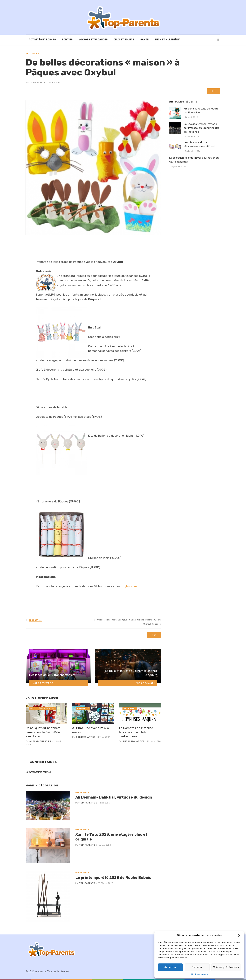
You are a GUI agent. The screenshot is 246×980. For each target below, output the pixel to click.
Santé (144, 40)
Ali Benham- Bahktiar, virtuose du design (114, 797)
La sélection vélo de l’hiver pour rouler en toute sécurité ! (194, 160)
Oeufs (158, 620)
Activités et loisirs (42, 40)
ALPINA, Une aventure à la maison (91, 730)
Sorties (67, 40)
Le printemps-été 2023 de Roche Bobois (113, 878)
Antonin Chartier (40, 741)
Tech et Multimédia (168, 40)
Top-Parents (37, 83)
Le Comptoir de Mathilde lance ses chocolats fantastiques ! (136, 732)
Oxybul (147, 624)
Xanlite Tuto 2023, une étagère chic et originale (111, 837)
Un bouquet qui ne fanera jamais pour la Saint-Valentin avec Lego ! (45, 732)
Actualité (83, 708)
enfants (117, 620)
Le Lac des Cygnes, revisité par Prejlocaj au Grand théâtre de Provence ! (202, 128)
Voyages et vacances (93, 40)
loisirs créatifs (145, 620)
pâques (157, 624)
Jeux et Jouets (124, 40)
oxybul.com (129, 586)
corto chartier (86, 737)
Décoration (32, 54)
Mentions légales (199, 974)
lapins (133, 620)
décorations (104, 620)
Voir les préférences (226, 967)
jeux (125, 620)
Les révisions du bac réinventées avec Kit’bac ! (199, 144)
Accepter (170, 967)
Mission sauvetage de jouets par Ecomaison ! (201, 111)
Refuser (197, 967)
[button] (239, 935)
